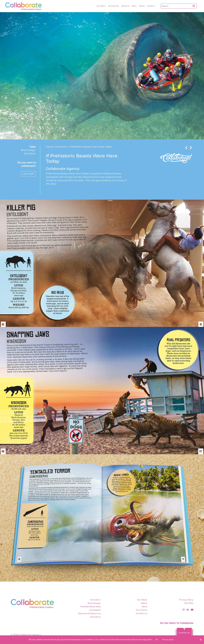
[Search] (176, 6)
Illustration (95, 617)
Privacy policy (168, 640)
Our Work (101, 6)
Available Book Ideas (90, 607)
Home (49, 147)
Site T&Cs (189, 603)
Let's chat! (28, 174)
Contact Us (142, 613)
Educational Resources (89, 613)
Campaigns (95, 610)
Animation (95, 600)
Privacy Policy (186, 600)
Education (30, 153)
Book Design (28, 150)
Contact (150, 6)
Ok (157, 640)
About (144, 603)
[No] (200, 640)
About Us (125, 6)
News (134, 6)
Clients (142, 6)
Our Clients (141, 610)
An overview (114, 6)
